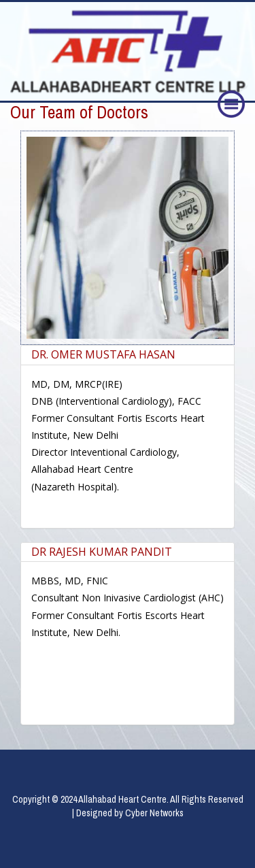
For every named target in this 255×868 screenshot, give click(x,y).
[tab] (128, 355)
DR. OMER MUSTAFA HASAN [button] (103, 354)
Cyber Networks (154, 813)
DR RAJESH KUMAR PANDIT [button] (102, 552)
